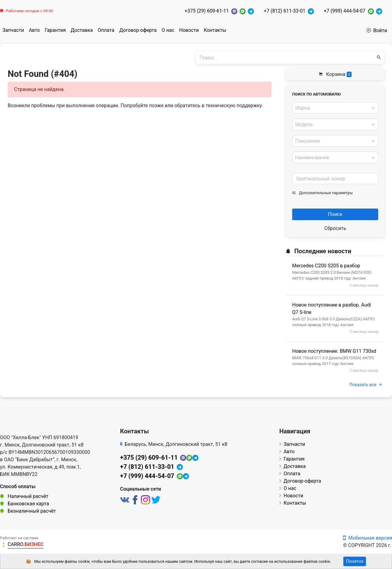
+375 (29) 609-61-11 (207, 11)
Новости (189, 30)
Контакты (215, 30)
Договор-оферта (138, 30)
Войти (377, 30)
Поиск (335, 214)
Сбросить (335, 228)
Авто (34, 30)
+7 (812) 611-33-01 (285, 11)
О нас (168, 30)
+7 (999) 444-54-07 (345, 11)
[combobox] (335, 108)
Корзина (335, 74)
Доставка (82, 30)
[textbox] (334, 108)
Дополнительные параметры (322, 193)
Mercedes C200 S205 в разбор (326, 266)
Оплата (106, 30)
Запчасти (13, 30)
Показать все (366, 385)
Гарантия (55, 30)
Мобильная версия (367, 538)
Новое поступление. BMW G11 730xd (334, 351)
